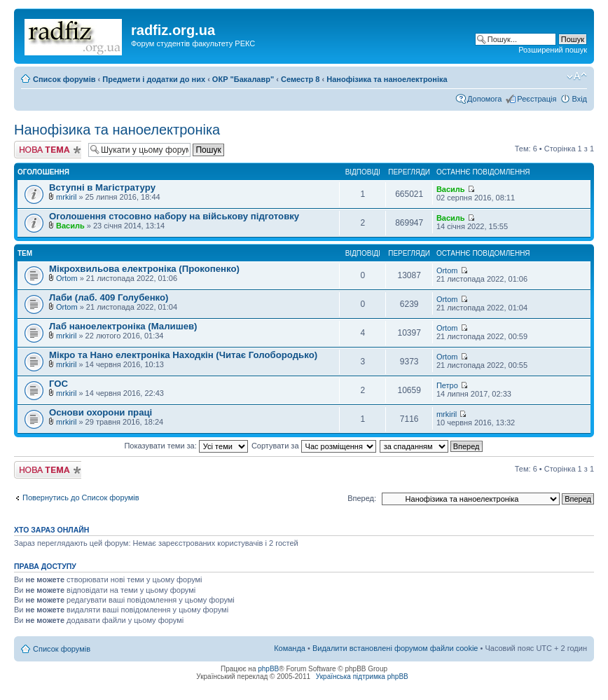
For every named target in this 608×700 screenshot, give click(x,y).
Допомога (484, 99)
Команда (290, 648)
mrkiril (66, 197)
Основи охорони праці (101, 412)
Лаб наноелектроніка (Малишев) (123, 326)
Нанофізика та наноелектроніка (387, 79)
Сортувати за (314, 446)
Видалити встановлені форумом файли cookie (395, 648)
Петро (447, 385)
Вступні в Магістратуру (102, 187)
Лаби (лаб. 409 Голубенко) (109, 297)
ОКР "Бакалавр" (243, 79)
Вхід (579, 99)
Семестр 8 (300, 79)
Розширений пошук (553, 50)
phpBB (268, 669)
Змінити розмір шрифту (577, 76)
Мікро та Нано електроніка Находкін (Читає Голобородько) (183, 355)
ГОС (58, 384)
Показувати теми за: (186, 446)
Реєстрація (537, 99)
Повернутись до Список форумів (81, 497)
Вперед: (362, 498)
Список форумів (64, 79)
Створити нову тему (48, 150)
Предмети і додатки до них (154, 79)
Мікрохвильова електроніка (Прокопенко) (144, 269)
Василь (451, 189)
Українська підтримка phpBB (362, 677)
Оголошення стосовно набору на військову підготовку (174, 216)
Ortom (67, 278)
